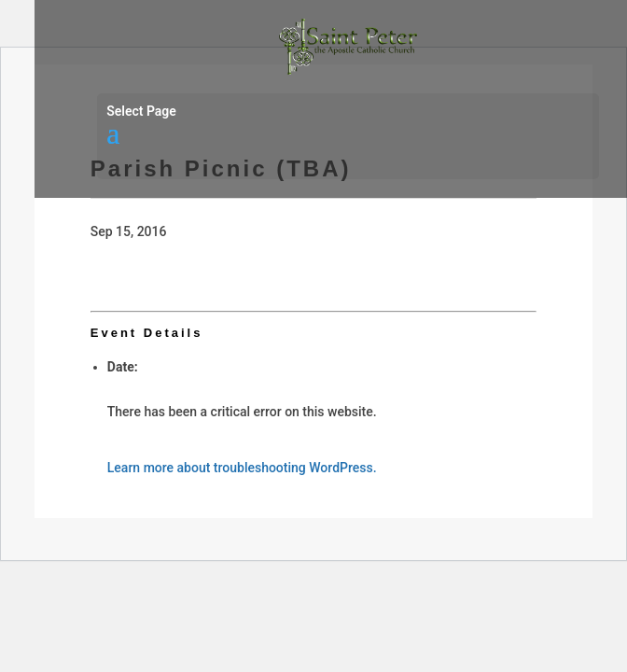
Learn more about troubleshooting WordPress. (242, 468)
